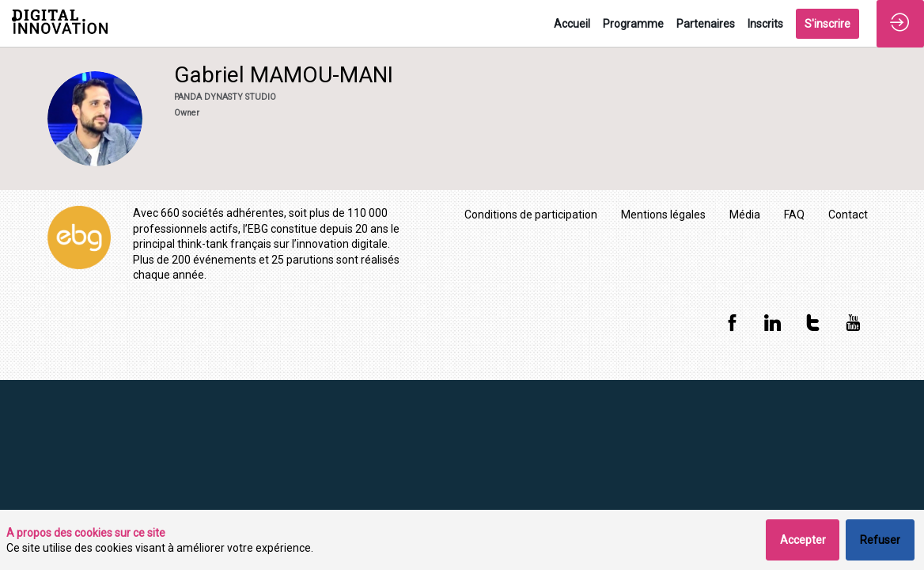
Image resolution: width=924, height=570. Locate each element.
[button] (827, 24)
